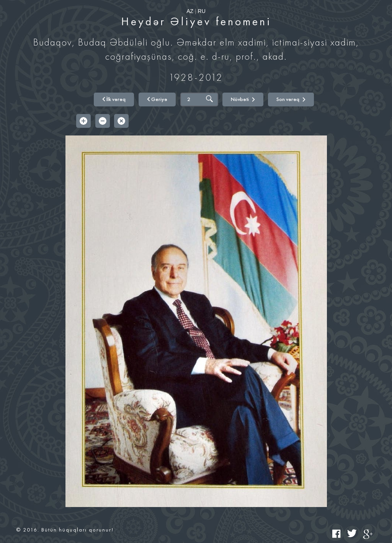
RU (202, 11)
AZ (190, 11)
